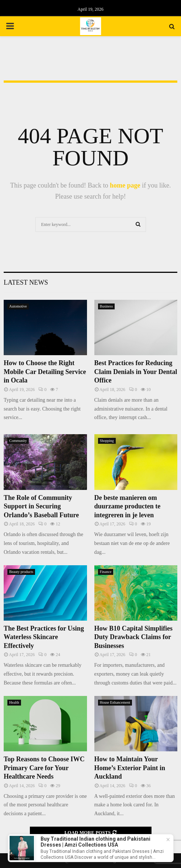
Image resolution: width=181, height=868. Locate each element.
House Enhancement (115, 702)
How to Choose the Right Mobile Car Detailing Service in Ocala (45, 372)
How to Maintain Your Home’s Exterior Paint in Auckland (130, 768)
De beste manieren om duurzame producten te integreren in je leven (128, 506)
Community (18, 441)
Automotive (18, 306)
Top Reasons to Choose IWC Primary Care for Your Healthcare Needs (44, 768)
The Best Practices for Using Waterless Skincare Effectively (44, 637)
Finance (106, 572)
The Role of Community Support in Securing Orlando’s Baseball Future (41, 506)
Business (107, 306)
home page (125, 185)
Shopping (107, 441)
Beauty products (21, 572)
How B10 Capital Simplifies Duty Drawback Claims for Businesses (134, 637)
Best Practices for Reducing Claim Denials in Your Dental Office (136, 372)
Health (14, 702)
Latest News (26, 282)
